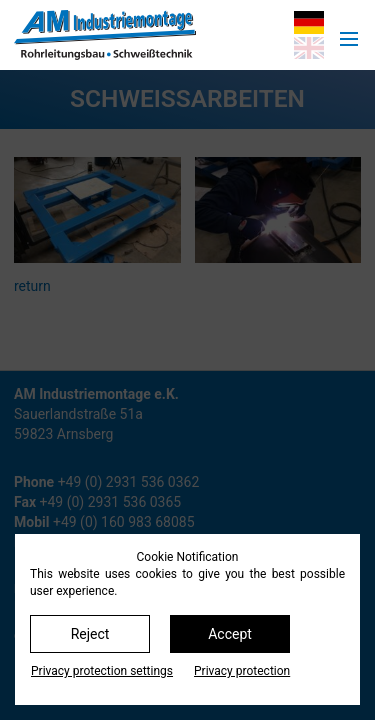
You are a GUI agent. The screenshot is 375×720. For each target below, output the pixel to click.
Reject (90, 634)
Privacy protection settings (102, 671)
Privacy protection (242, 671)
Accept (230, 634)
